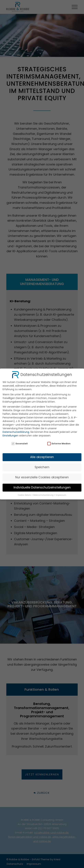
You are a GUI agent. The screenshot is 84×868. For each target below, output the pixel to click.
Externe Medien (59, 441)
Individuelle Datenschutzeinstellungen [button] (42, 484)
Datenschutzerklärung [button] (44, 492)
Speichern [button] (42, 464)
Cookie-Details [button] (25, 492)
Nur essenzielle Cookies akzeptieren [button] (42, 474)
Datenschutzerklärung (16, 429)
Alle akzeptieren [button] (42, 454)
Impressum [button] (61, 492)
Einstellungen (10, 432)
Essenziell (20, 441)
